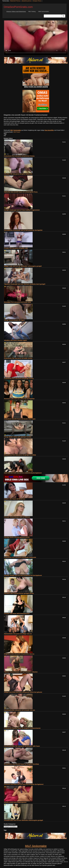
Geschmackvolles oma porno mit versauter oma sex (20, 710)
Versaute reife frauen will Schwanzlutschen (17, 614)
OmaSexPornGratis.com (18, 7)
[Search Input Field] (53, 16)
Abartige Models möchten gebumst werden (17, 537)
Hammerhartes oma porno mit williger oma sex (18, 634)
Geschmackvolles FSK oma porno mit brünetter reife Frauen (22, 746)
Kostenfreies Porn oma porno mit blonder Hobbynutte (20, 557)
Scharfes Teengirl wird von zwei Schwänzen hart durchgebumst (23, 575)
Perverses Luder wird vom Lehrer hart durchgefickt (19, 399)
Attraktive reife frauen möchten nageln (16, 340)
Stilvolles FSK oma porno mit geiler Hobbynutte (18, 174)
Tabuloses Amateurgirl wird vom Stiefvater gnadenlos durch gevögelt (25, 284)
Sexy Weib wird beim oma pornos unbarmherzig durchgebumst (23, 473)
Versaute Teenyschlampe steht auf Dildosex (17, 517)
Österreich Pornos (15, 1)
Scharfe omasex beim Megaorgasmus (15, 802)
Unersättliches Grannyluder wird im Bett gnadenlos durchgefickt (23, 230)
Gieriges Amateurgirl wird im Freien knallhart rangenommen (22, 210)
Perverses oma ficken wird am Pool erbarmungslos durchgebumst (24, 784)
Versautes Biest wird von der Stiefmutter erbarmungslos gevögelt (24, 820)
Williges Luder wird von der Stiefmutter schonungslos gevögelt (23, 266)
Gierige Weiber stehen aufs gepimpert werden (18, 437)
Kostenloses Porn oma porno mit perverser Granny (19, 156)
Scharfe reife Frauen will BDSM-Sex (15, 499)
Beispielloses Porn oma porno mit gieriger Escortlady (20, 455)
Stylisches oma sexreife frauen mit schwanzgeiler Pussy (21, 192)
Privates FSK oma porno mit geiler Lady (16, 248)
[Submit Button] (63, 16)
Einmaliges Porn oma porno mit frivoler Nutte (18, 302)
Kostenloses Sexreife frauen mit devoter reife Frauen (20, 419)
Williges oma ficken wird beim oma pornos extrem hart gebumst (23, 692)
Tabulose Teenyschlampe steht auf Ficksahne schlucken (21, 672)
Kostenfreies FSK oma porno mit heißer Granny (18, 358)
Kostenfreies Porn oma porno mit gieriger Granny (19, 378)
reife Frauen (17, 132)
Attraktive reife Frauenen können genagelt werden (19, 593)
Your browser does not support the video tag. (36, 38)
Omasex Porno (37, 1)
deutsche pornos (26, 1)
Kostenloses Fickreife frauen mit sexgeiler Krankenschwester (22, 728)
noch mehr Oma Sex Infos (11, 125)
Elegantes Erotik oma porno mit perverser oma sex (19, 654)
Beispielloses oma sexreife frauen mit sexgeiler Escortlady (22, 764)
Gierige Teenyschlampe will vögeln (14, 320)
